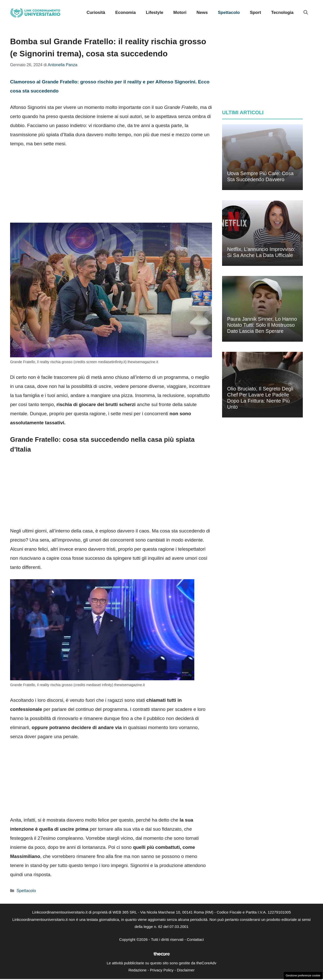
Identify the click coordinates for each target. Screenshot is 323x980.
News (202, 13)
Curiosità (96, 13)
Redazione (138, 970)
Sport (255, 13)
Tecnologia (282, 13)
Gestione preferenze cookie (303, 975)
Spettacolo (229, 13)
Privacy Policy (162, 970)
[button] (306, 13)
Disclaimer (186, 970)
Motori (180, 13)
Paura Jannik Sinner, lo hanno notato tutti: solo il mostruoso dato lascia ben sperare (262, 325)
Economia (126, 13)
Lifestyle (155, 13)
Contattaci (195, 939)
